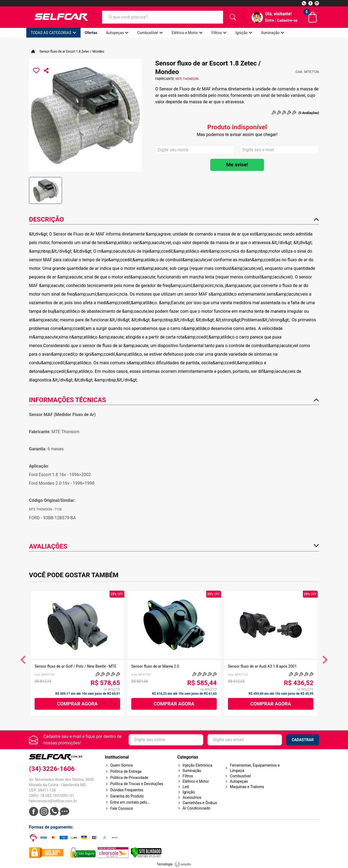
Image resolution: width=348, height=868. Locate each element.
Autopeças (117, 33)
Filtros (219, 33)
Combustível (150, 33)
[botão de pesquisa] (233, 17)
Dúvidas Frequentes (127, 790)
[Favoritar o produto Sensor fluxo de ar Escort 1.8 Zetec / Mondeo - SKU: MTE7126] (36, 71)
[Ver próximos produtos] (325, 660)
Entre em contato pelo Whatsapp (129, 803)
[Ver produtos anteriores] (23, 660)
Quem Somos (122, 765)
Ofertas (91, 33)
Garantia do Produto (127, 796)
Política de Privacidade (129, 778)
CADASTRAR (303, 740)
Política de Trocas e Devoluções (137, 784)
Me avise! (237, 165)
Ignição (244, 33)
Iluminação (273, 33)
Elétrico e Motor (187, 33)
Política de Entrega (126, 771)
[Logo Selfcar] (61, 17)
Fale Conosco (122, 808)
